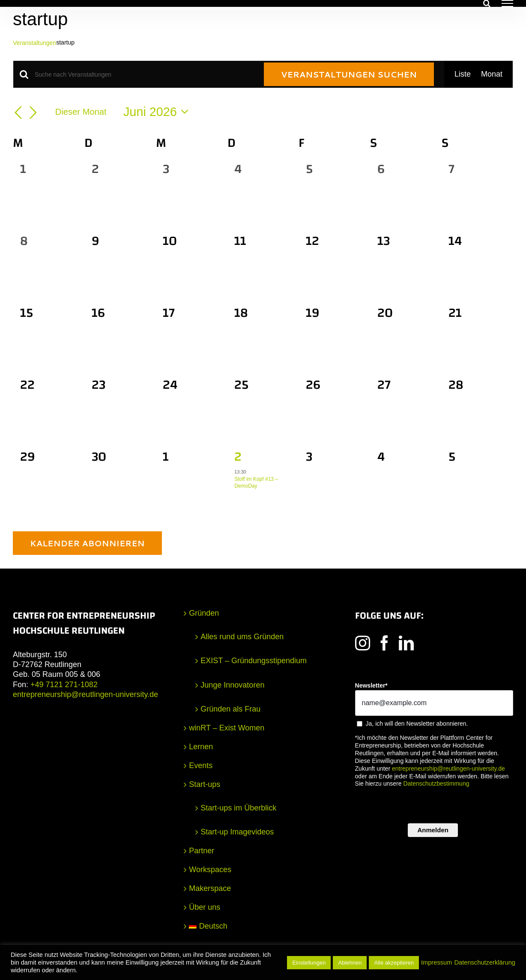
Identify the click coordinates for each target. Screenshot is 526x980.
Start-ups (205, 784)
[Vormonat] (18, 113)
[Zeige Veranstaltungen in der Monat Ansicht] (492, 74)
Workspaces (210, 870)
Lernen (201, 747)
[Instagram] (363, 643)
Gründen (204, 613)
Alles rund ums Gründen (242, 637)
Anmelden (433, 830)
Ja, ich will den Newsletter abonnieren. (417, 724)
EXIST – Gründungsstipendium (254, 661)
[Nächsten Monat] (33, 113)
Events (201, 766)
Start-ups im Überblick (238, 808)
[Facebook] (384, 643)
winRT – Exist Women (227, 728)
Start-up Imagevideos (237, 832)
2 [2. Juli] (238, 457)
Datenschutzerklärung (485, 962)
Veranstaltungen (34, 43)
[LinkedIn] (406, 643)
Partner (202, 851)
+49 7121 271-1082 (64, 685)
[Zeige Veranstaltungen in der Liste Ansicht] (463, 74)
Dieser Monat (81, 112)
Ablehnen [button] (350, 963)
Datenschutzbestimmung (436, 783)
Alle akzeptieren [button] (394, 963)
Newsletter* (371, 685)
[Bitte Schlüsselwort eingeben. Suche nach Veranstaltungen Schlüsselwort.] (144, 75)
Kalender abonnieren (87, 543)
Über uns (205, 907)
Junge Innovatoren (232, 685)
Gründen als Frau (230, 709)
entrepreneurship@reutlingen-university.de (85, 694)
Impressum (436, 962)
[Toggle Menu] (507, 3)
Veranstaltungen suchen (349, 74)
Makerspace (210, 888)
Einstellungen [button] (309, 963)
